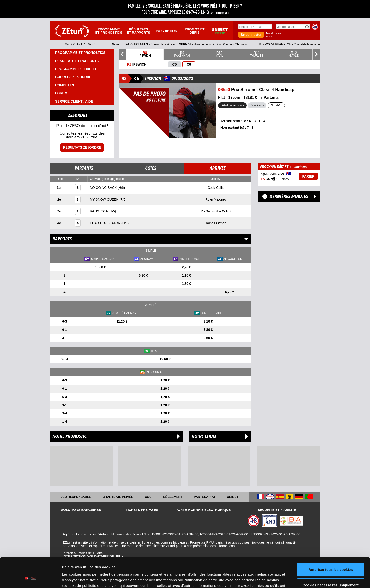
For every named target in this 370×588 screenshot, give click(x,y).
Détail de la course (232, 105)
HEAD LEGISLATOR (106, 223)
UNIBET (233, 497)
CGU (148, 497)
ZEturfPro (276, 105)
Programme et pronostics (109, 31)
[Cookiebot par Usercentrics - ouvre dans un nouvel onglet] (31, 579)
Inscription (166, 31)
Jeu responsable (76, 497)
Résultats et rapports (139, 31)
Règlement (173, 497)
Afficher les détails (78, 579)
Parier (308, 176)
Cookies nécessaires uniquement (331, 559)
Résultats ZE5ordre (82, 147)
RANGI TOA (99, 211)
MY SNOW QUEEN (105, 199)
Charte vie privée (118, 497)
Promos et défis (194, 31)
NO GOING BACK (104, 188)
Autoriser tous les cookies (331, 544)
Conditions (257, 105)
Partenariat (205, 497)
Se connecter (251, 35)
